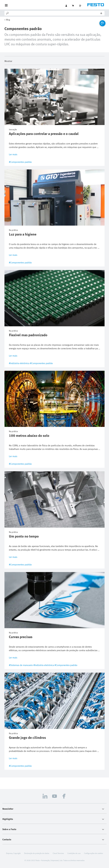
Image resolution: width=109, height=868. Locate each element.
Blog (8, 20)
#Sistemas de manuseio (21, 665)
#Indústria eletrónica (19, 363)
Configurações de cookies (93, 853)
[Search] (55, 13)
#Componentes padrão (20, 162)
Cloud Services (58, 853)
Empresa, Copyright (13, 853)
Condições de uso (74, 853)
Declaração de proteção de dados (37, 853)
